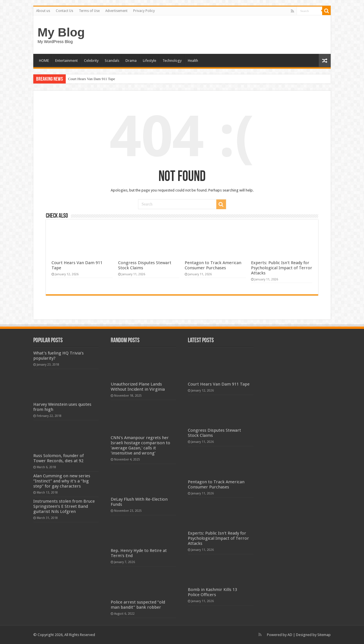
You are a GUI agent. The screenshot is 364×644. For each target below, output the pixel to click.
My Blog (61, 32)
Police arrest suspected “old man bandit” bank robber (138, 605)
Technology (172, 61)
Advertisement (116, 11)
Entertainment (66, 61)
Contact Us (64, 11)
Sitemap (324, 635)
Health (193, 61)
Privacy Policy (144, 11)
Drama (131, 61)
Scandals (112, 61)
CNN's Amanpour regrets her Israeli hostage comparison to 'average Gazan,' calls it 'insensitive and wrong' (140, 445)
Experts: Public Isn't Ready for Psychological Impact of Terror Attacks (282, 268)
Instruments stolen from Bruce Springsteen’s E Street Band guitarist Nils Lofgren (64, 506)
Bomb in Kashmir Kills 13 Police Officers (212, 592)
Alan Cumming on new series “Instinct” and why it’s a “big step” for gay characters (62, 481)
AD (290, 635)
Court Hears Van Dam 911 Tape (91, 79)
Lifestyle (150, 61)
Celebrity (91, 61)
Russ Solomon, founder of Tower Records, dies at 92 (58, 458)
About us (43, 11)
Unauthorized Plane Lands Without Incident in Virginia (138, 387)
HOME (44, 61)
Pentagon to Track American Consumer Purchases (213, 265)
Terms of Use (89, 11)
